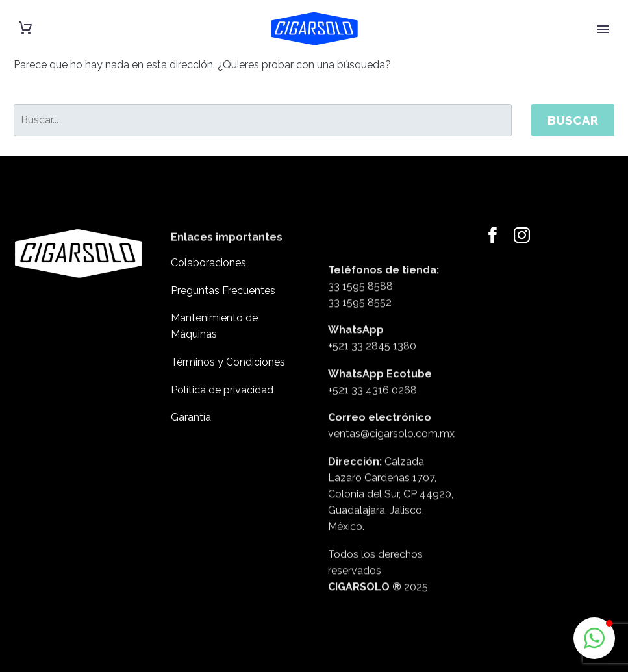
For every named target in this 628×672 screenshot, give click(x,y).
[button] (594, 638)
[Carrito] (25, 28)
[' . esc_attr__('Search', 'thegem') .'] (263, 120)
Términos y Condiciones (228, 362)
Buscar (573, 120)
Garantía (191, 417)
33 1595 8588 (360, 335)
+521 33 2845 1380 (372, 396)
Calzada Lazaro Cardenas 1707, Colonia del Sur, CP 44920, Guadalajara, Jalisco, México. (391, 543)
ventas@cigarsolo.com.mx (391, 483)
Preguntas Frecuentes (223, 291)
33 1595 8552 (360, 352)
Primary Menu (603, 29)
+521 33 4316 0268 (372, 439)
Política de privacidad (222, 390)
